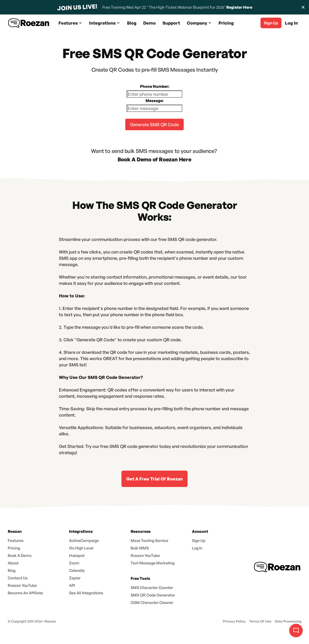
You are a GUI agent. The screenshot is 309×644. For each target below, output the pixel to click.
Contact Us (18, 578)
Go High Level (81, 548)
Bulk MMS (140, 548)
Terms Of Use (260, 621)
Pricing (226, 23)
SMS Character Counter (152, 588)
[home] (29, 23)
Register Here (239, 7)
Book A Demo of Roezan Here (154, 159)
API (72, 585)
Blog (132, 23)
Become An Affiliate (25, 593)
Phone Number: (155, 86)
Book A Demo (20, 555)
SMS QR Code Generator (153, 595)
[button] (70, 23)
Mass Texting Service (149, 541)
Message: (154, 101)
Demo (149, 23)
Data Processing (288, 621)
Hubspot (77, 555)
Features (16, 541)
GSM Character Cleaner (152, 603)
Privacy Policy (234, 621)
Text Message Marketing (153, 563)
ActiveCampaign (84, 541)
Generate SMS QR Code (154, 124)
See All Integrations (86, 593)
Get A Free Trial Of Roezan (154, 479)
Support (171, 23)
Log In (291, 23)
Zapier (75, 578)
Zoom (74, 563)
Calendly (77, 570)
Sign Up (199, 541)
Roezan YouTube (22, 585)
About (13, 563)
